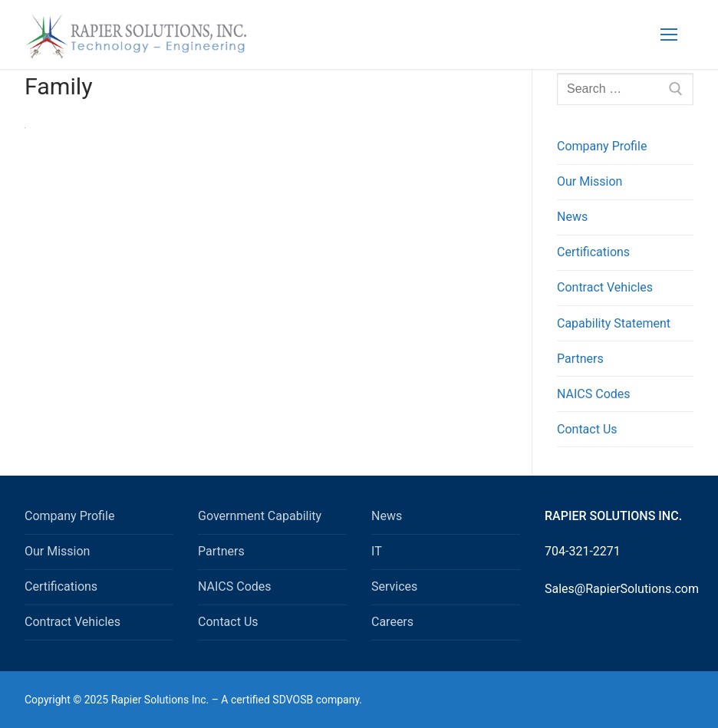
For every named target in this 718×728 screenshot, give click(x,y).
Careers (392, 622)
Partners (580, 359)
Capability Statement (614, 323)
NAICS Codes (594, 394)
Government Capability (260, 516)
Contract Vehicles (605, 287)
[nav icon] (669, 35)
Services (394, 586)
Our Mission (590, 181)
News (572, 217)
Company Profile (602, 146)
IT (377, 551)
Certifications (593, 252)
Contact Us (587, 429)
